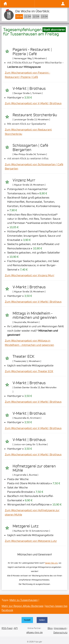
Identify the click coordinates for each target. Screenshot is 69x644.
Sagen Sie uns (51, 563)
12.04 (36, 17)
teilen (42, 620)
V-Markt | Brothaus (29, 89)
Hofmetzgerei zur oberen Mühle (34, 468)
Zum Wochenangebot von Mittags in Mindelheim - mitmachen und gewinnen (29, 343)
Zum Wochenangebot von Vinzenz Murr (30, 275)
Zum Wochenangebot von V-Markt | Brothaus (33, 103)
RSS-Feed (7, 628)
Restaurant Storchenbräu (35, 115)
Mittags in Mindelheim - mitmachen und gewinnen (35, 315)
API (16, 628)
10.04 (19, 17)
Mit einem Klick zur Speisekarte (27, 124)
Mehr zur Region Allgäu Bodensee (23, 606)
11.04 (28, 17)
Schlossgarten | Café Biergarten (30, 148)
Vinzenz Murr (24, 180)
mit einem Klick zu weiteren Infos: (28, 158)
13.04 (44, 17)
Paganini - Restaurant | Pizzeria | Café (32, 52)
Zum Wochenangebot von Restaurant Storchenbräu (28, 132)
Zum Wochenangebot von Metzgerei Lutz (31, 541)
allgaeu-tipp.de (34, 632)
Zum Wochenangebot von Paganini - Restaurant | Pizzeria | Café (28, 75)
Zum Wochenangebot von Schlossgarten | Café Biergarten (34, 166)
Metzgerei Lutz (25, 526)
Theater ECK (23, 356)
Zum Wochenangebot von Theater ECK (29, 371)
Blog (50, 628)
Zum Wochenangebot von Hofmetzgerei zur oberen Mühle (32, 512)
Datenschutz (60, 633)
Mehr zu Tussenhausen (24, 600)
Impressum (60, 628)
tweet (27, 620)
